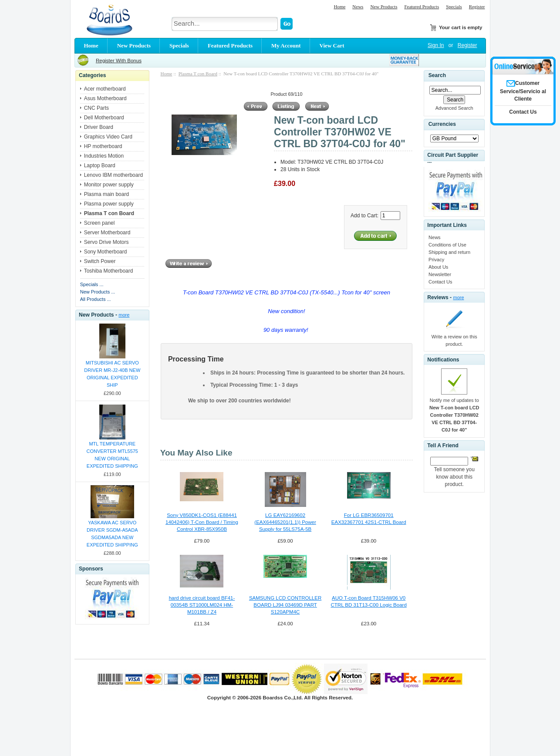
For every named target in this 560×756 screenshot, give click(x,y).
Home (339, 7)
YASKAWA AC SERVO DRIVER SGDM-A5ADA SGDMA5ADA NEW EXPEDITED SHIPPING (112, 534)
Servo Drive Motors (106, 242)
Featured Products (422, 7)
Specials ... (92, 284)
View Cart (332, 46)
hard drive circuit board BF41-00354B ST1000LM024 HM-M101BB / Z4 (202, 605)
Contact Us (440, 282)
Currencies (442, 125)
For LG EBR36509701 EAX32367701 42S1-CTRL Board (369, 519)
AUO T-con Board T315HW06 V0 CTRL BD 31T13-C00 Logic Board (369, 601)
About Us (438, 267)
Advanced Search (454, 108)
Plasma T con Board (198, 74)
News (358, 7)
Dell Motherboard (104, 118)
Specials (454, 7)
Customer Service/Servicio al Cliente (523, 91)
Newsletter (440, 274)
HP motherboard (103, 146)
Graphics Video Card (108, 137)
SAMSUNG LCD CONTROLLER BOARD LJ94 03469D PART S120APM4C (285, 605)
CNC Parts (96, 108)
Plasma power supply (109, 204)
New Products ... (98, 292)
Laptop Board (100, 165)
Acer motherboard (105, 89)
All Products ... (96, 299)
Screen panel (100, 223)
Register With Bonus (119, 61)
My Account (286, 46)
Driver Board (99, 127)
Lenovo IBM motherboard (113, 175)
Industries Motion (104, 156)
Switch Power (100, 261)
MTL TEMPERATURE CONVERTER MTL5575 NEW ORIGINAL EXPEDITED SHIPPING (112, 455)
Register (477, 7)
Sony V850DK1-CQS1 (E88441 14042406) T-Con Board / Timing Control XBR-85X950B (202, 522)
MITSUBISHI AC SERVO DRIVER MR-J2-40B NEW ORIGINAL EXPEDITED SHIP (112, 374)
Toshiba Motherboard (109, 271)
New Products (384, 7)
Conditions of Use (447, 245)
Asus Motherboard (105, 98)
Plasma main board (106, 194)
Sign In (436, 45)
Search (437, 75)
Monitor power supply (109, 185)
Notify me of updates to (454, 415)
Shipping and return (449, 252)
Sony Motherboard (106, 252)
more (124, 315)
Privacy (436, 260)
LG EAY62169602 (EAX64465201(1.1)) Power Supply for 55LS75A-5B (285, 522)
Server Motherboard (107, 233)
